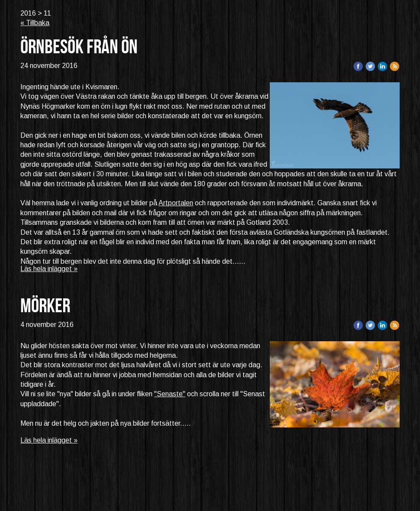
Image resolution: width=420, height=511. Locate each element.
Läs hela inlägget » (49, 269)
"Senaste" (170, 394)
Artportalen (176, 203)
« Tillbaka (35, 23)
